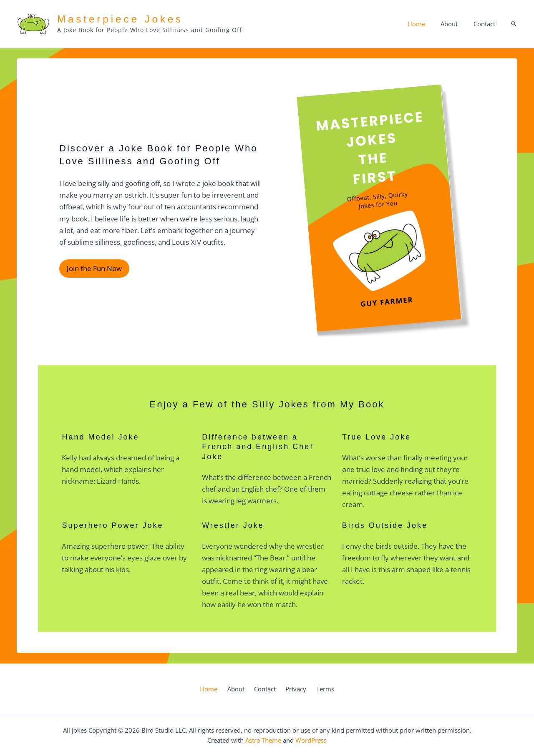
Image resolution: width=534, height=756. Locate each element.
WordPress (311, 740)
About (454, 24)
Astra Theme (263, 740)
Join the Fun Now (93, 269)
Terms (318, 689)
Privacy (292, 689)
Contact (486, 24)
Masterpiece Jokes (120, 19)
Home (424, 24)
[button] (514, 24)
